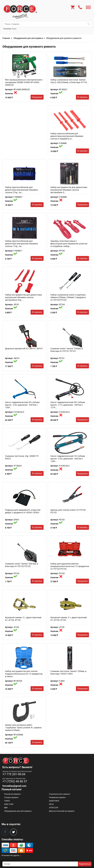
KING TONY (9, 804)
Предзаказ (37, 97)
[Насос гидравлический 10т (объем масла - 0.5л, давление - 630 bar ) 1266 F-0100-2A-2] (70, 443)
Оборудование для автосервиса (18, 811)
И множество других (10, 855)
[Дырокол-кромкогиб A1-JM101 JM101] (24, 335)
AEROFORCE (54, 801)
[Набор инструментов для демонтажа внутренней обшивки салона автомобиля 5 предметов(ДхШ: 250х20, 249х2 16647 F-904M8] (70, 174)
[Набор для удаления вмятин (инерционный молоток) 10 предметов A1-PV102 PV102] (70, 550)
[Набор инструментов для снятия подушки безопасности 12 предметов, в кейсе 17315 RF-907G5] (24, 658)
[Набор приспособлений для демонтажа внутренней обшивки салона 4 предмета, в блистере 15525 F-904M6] (70, 120)
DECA (51, 804)
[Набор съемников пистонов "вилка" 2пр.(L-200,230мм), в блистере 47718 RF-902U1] (70, 66)
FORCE (7, 801)
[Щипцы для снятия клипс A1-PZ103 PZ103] (70, 497)
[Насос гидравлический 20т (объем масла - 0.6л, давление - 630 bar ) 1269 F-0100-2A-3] (24, 389)
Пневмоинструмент (57, 797)
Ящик (14, 29)
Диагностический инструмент (62, 811)
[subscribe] (40, 864)
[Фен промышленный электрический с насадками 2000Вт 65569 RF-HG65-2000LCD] (24, 66)
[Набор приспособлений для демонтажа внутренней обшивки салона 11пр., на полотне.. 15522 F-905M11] (24, 228)
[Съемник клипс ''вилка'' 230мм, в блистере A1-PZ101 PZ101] (70, 335)
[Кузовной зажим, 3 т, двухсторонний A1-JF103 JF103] (24, 604)
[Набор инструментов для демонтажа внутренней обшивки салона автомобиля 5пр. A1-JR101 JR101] (24, 281)
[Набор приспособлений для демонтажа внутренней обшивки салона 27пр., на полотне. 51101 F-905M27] (24, 174)
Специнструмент (11, 797)
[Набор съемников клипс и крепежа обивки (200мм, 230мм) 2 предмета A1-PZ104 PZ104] (70, 281)
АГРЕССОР (54, 808)
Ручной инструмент (13, 794)
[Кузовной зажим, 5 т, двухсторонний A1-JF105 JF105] (70, 604)
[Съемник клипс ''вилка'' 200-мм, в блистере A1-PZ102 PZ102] (24, 550)
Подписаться (85, 864)
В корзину (83, 97)
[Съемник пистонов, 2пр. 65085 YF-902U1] (24, 443)
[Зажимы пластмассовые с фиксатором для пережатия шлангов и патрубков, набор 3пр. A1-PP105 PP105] (70, 228)
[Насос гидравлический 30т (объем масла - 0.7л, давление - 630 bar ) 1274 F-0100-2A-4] (70, 389)
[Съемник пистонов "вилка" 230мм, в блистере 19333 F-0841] (70, 658)
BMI (6, 808)
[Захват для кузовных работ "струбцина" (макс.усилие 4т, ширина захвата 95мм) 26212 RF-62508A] (24, 712)
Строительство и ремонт (60, 794)
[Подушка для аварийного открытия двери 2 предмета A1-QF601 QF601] (24, 497)
